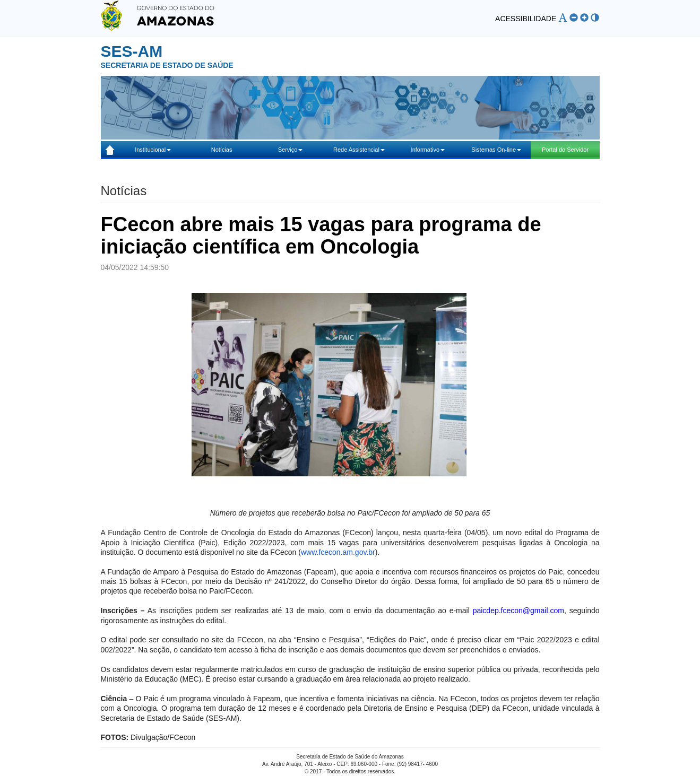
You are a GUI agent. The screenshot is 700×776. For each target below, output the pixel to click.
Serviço (291, 150)
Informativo (428, 150)
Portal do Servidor (565, 150)
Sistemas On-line (496, 150)
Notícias (222, 150)
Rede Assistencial (359, 150)
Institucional (153, 150)
